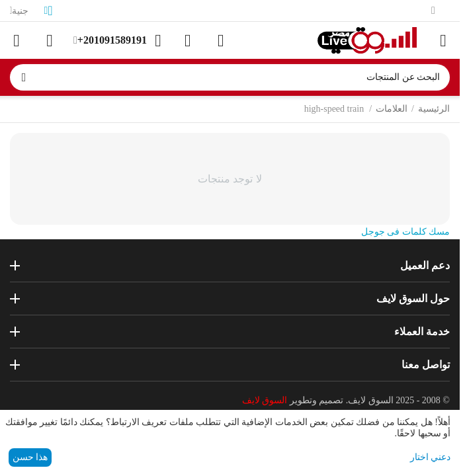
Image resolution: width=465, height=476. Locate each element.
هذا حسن (30, 457)
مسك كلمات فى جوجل (406, 232)
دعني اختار (431, 457)
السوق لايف (265, 400)
